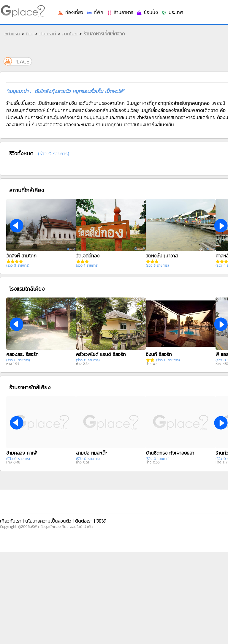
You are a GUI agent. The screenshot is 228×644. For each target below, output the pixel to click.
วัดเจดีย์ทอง (88, 256)
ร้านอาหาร (120, 12)
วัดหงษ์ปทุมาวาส (162, 256)
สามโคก (70, 34)
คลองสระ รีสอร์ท (22, 354)
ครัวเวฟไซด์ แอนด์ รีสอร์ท (101, 354)
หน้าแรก (12, 34)
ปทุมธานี (48, 34)
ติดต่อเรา (84, 521)
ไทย (30, 34)
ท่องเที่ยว (70, 12)
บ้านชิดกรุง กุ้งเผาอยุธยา (170, 453)
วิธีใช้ (101, 521)
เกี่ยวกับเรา (11, 521)
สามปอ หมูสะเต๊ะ (91, 453)
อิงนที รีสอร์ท (159, 354)
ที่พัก (95, 12)
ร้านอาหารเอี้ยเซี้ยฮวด (104, 34)
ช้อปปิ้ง (147, 12)
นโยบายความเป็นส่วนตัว (48, 521)
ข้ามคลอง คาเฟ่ (22, 453)
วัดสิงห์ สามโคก (21, 256)
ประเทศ (172, 12)
